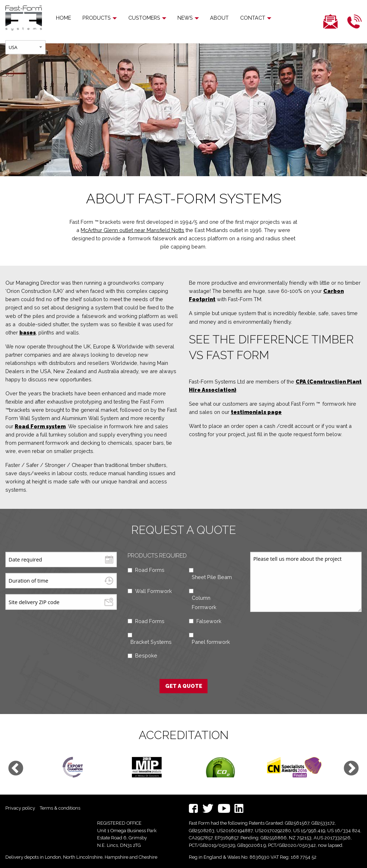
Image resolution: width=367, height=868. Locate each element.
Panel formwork (211, 642)
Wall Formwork (154, 591)
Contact (244, 18)
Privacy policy (20, 808)
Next (351, 769)
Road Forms (150, 570)
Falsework (209, 621)
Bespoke (146, 655)
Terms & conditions (60, 808)
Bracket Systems (151, 642)
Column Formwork (204, 602)
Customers (141, 18)
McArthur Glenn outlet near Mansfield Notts (132, 230)
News (179, 18)
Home (63, 18)
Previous (16, 769)
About (210, 18)
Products (97, 18)
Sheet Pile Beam (212, 577)
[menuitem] (63, 18)
